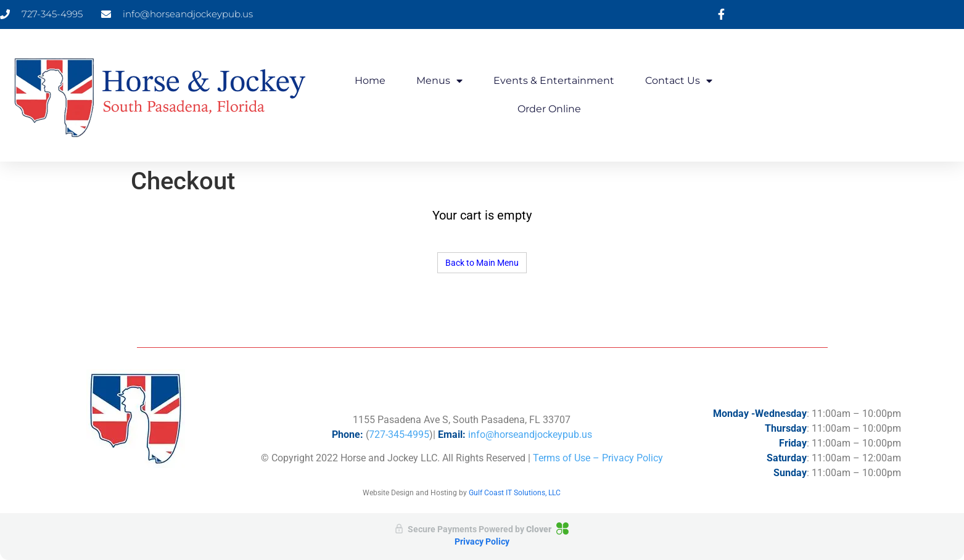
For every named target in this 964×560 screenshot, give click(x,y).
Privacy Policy (482, 541)
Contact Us (679, 81)
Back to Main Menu (482, 263)
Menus (439, 81)
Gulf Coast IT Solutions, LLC (515, 493)
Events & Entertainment (554, 80)
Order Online (549, 109)
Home (370, 80)
